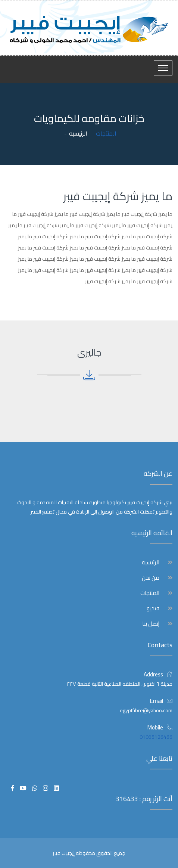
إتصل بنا (151, 624)
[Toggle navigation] (163, 68)
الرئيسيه (78, 133)
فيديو (153, 608)
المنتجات (150, 593)
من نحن (151, 578)
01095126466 (156, 737)
